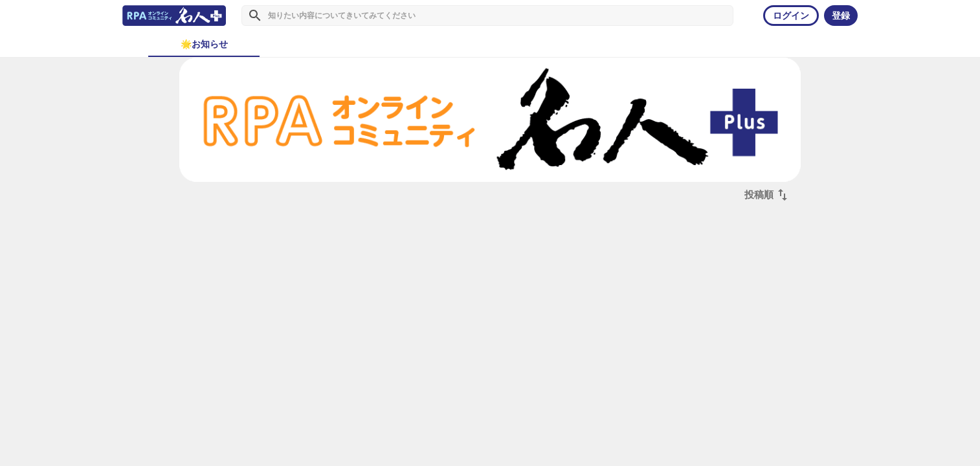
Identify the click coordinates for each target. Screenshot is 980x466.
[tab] (204, 44)
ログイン (791, 16)
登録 (841, 16)
